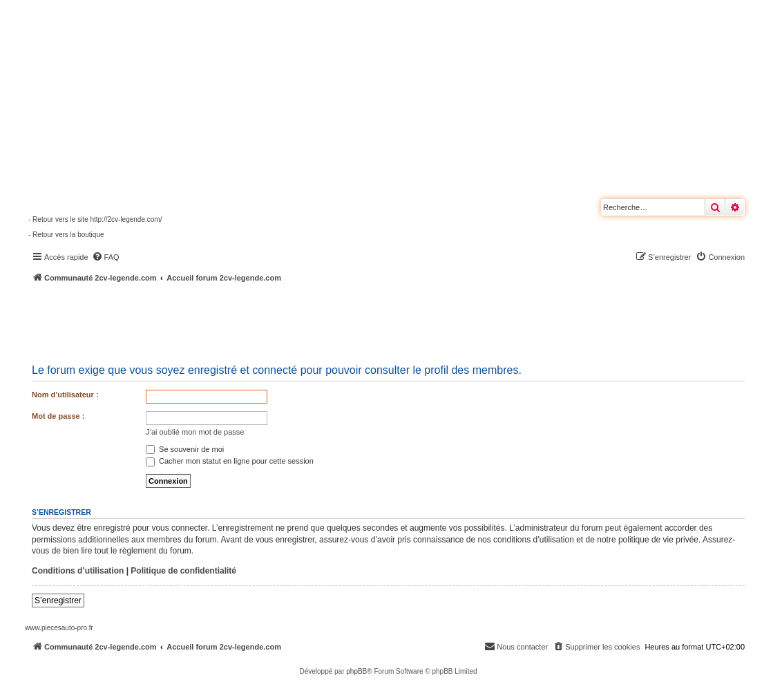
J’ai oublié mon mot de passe (195, 432)
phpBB (356, 671)
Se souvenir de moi (185, 449)
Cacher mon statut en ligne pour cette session (230, 461)
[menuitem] (106, 257)
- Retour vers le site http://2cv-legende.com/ (95, 219)
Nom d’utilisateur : (65, 395)
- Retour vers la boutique (66, 235)
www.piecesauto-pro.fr (59, 628)
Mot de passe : (58, 416)
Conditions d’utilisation (78, 571)
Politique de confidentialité (183, 571)
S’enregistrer (58, 600)
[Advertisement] (370, 321)
